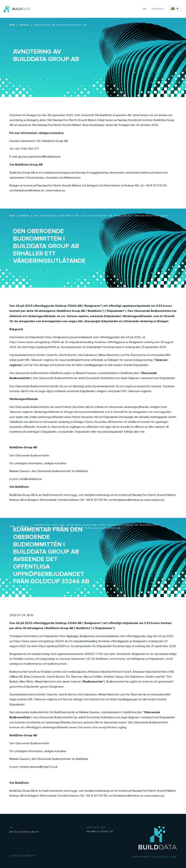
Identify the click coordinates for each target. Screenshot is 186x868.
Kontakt (158, 9)
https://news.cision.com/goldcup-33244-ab (37, 342)
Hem (12, 25)
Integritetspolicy (23, 856)
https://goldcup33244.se (44, 347)
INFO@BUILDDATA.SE (100, 832)
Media (24, 25)
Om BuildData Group (24, 832)
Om (145, 9)
